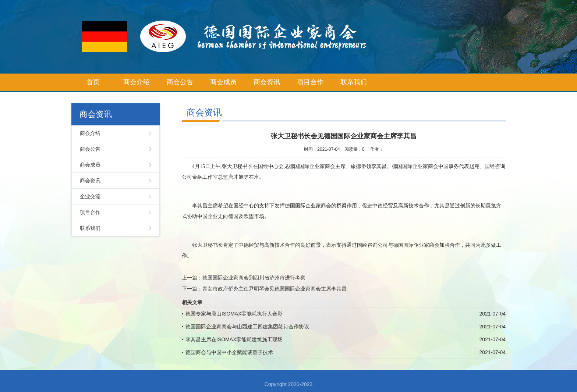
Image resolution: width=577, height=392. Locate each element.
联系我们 (354, 82)
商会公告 (180, 82)
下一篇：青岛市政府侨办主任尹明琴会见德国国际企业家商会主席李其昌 (264, 289)
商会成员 (223, 82)
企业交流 (90, 196)
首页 (93, 82)
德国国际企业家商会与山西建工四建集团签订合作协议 (247, 327)
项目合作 (310, 82)
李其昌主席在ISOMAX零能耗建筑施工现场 (234, 339)
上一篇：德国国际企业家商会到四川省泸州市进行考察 (244, 278)
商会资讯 (267, 82)
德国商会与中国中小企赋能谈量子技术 (229, 352)
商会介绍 (137, 82)
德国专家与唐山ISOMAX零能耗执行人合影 (234, 314)
